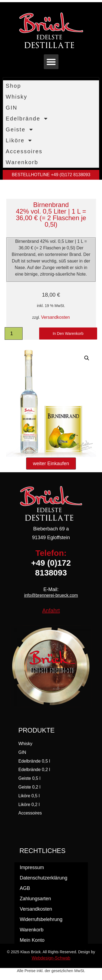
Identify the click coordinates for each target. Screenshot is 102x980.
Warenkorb (22, 162)
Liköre (19, 140)
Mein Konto (32, 940)
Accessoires (24, 151)
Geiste (20, 129)
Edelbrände (27, 119)
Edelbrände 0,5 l (34, 761)
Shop (13, 86)
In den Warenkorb (68, 333)
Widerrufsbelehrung (41, 919)
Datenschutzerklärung (44, 878)
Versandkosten (55, 317)
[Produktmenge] (13, 333)
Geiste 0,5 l (30, 778)
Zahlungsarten (35, 899)
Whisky (16, 97)
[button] (51, 62)
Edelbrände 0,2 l (34, 770)
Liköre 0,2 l (29, 805)
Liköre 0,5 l (29, 796)
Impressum (32, 867)
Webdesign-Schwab (51, 958)
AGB (25, 888)
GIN (12, 108)
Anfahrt (51, 610)
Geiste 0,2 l (30, 787)
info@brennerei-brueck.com (51, 595)
